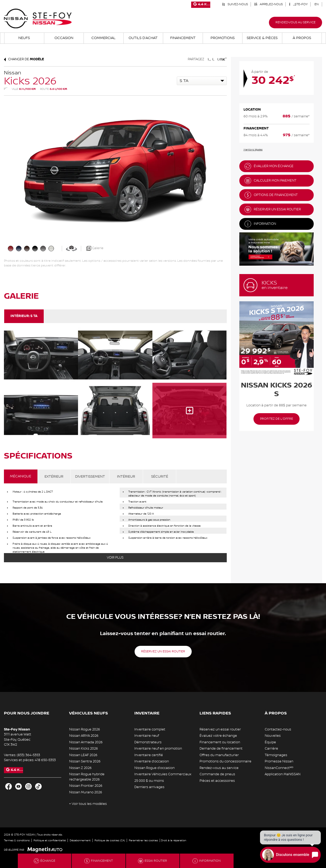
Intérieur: (24, 316)
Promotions (223, 38)
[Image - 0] (41, 355)
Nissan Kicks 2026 (84, 749)
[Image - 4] (115, 411)
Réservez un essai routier (163, 651)
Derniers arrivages (149, 787)
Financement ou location (220, 742)
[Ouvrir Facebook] (9, 786)
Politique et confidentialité (50, 840)
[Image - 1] (115, 355)
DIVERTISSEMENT (90, 477)
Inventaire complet (150, 729)
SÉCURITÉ (160, 477)
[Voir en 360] (71, 248)
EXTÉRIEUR (54, 477)
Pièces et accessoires (217, 781)
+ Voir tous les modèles (88, 804)
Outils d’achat (143, 38)
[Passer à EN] (317, 4)
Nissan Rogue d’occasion (154, 768)
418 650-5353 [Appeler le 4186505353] (45, 760)
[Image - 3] (41, 411)
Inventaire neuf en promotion (158, 749)
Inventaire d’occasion (152, 761)
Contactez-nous (278, 729)
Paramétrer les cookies (143, 840)
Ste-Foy (298, 4)
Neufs (24, 38)
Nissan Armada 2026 (86, 742)
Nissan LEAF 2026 (83, 755)
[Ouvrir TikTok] (38, 786)
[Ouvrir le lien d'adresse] (18, 739)
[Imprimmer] (224, 59)
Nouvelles (273, 736)
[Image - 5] (189, 411)
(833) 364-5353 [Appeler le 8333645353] (28, 755)
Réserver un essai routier (273, 209)
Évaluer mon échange (269, 166)
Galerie (95, 248)
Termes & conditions (17, 840)
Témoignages (276, 755)
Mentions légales (253, 150)
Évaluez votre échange (218, 736)
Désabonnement (80, 840)
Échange (45, 861)
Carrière (271, 749)
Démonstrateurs (148, 742)
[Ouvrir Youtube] (18, 786)
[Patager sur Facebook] (209, 59)
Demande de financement (221, 749)
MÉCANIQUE (21, 476)
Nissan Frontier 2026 (86, 786)
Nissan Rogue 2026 (85, 729)
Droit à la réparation (174, 840)
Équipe (270, 742)
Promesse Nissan (279, 761)
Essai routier (153, 861)
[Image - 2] (189, 355)
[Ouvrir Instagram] (28, 786)
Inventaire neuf (147, 736)
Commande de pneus (217, 774)
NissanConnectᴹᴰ (279, 768)
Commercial (103, 38)
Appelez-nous (269, 4)
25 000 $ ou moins (149, 781)
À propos (302, 38)
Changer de (24, 59)
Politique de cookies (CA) (110, 840)
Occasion (64, 38)
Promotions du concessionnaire (225, 761)
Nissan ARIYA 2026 (84, 736)
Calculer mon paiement (270, 181)
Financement (183, 38)
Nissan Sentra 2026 (85, 761)
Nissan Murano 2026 (86, 792)
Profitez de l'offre (277, 419)
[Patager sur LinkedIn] (219, 59)
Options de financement (271, 195)
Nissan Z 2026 (80, 768)
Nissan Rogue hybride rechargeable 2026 (87, 777)
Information (260, 224)
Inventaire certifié (149, 755)
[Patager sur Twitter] (214, 59)
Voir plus (115, 558)
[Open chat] (290, 855)
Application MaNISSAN (283, 774)
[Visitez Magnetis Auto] (46, 850)
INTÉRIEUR (126, 477)
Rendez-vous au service (295, 22)
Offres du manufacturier (219, 755)
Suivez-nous (235, 4)
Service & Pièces (262, 38)
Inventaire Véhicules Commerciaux (163, 774)
